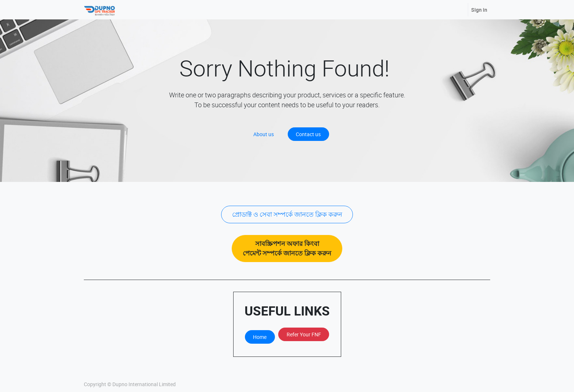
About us (264, 134)
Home (260, 337)
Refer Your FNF (304, 334)
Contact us (308, 134)
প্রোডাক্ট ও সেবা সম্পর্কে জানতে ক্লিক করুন (287, 214)
